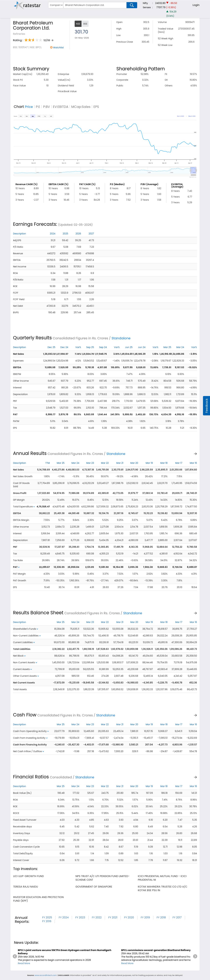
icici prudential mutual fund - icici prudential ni (162, 878)
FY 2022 (97, 917)
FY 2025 (47, 917)
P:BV (47, 107)
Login (196, 5)
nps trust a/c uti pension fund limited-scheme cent (103, 878)
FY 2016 (47, 921)
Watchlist (58, 48)
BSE (85, 24)
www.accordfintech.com (46, 975)
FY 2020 (129, 917)
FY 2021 (113, 917)
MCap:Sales (81, 107)
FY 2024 (64, 917)
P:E (38, 107)
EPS (96, 107)
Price (29, 107)
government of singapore (94, 887)
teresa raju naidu (26, 887)
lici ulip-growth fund (28, 876)
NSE (78, 24)
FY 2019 (145, 917)
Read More (24, 963)
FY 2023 (80, 917)
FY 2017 (177, 917)
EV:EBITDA (61, 107)
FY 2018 (161, 917)
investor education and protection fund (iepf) (38, 899)
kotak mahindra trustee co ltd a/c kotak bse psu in (163, 888)
